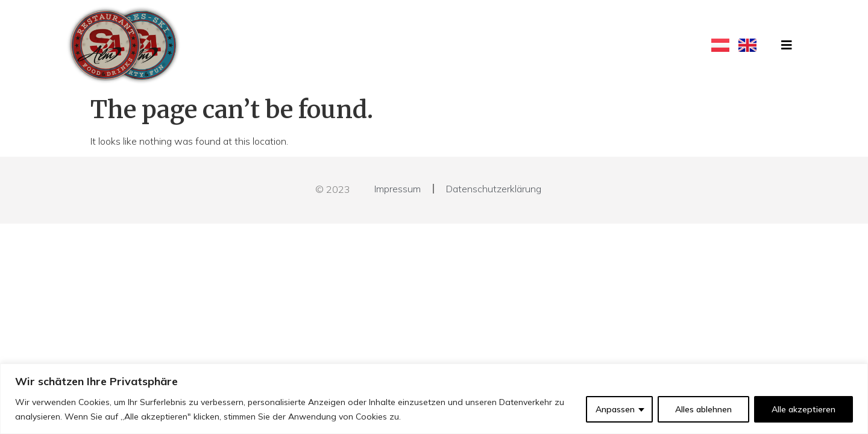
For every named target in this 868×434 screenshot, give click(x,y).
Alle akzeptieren (804, 409)
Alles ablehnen (703, 409)
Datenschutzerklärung (494, 189)
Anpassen (615, 409)
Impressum (398, 189)
